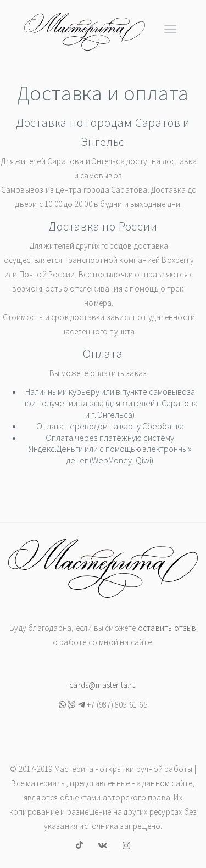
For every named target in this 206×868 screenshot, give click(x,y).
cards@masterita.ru (103, 685)
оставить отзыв (167, 628)
